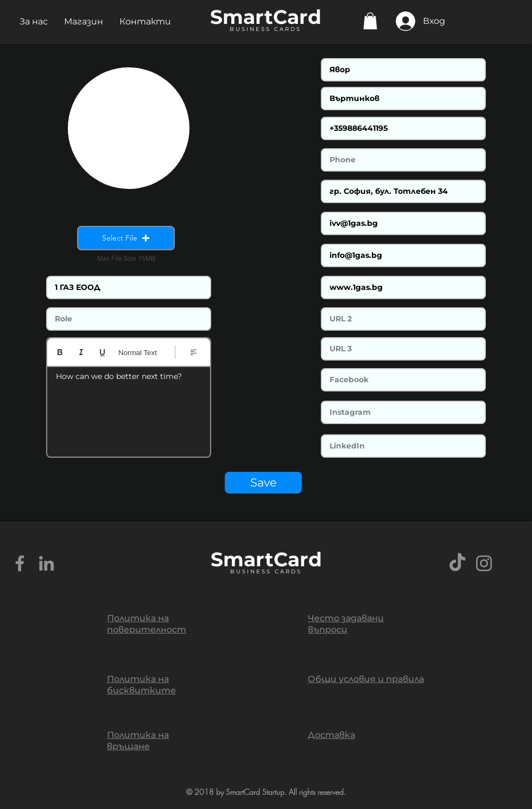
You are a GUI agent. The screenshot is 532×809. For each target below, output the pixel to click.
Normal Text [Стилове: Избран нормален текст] (138, 353)
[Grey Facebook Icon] (20, 563)
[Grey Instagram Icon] (484, 563)
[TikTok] (457, 563)
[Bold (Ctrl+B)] (60, 352)
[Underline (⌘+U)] (102, 352)
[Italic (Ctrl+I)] (81, 352)
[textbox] (129, 408)
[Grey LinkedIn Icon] (46, 563)
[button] (34, 21)
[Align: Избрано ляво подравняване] (194, 352)
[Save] (263, 483)
